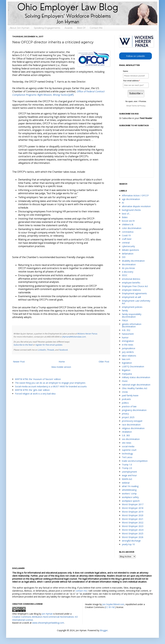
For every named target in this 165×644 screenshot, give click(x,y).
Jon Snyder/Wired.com (113, 604)
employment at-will (131, 297)
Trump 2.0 (127, 468)
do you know (128, 268)
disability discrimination (133, 261)
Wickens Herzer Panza (87, 334)
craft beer (127, 239)
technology (127, 454)
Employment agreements (134, 293)
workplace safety (130, 497)
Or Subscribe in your (136, 118)
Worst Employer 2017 (133, 504)
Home (62, 362)
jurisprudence (129, 348)
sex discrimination (131, 439)
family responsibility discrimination (132, 315)
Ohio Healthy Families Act (135, 388)
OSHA (125, 392)
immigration (128, 341)
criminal (126, 243)
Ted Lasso (127, 457)
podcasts (126, 399)
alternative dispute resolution (136, 206)
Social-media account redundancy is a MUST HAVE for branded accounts (51, 386)
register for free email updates (49, 345)
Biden (125, 217)
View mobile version (61, 367)
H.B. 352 (126, 330)
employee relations (131, 290)
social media (128, 446)
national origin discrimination (136, 385)
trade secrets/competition (135, 461)
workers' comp (129, 494)
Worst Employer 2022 (133, 523)
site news (127, 443)
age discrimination (131, 199)
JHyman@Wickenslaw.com (74, 337)
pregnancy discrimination (134, 410)
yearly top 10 (128, 544)
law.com (126, 359)
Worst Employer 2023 (133, 526)
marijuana (127, 374)
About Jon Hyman (20, 28)
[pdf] (58, 93)
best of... (126, 214)
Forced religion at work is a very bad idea (35, 394)
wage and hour (129, 475)
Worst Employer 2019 (133, 512)
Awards (69, 28)
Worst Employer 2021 (133, 519)
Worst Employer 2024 (133, 530)
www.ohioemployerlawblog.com (48, 623)
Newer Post (19, 362)
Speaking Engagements (47, 28)
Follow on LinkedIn (136, 56)
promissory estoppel (132, 421)
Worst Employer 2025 (133, 533)
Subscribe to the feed (23, 345)
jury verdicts (128, 352)
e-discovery (128, 272)
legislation (127, 363)
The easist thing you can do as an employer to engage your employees (50, 383)
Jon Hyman (47, 614)
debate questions (130, 250)
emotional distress (131, 279)
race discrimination (131, 425)
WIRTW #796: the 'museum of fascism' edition (38, 379)
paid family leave (130, 395)
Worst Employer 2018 (133, 508)
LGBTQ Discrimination (133, 366)
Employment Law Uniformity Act (136, 302)
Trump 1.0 (127, 465)
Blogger (104, 630)
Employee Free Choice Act (135, 286)
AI (123, 203)
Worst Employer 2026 (133, 537)
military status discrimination (136, 377)
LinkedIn (42, 350)
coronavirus (128, 232)
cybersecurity (128, 246)
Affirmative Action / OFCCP (135, 195)
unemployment (129, 472)
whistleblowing (129, 490)
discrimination (129, 264)
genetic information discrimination (132, 325)
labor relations (129, 356)
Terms (134, 106)
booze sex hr (128, 221)
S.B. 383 (126, 435)
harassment (128, 334)
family (125, 310)
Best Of (81, 28)
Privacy (142, 106)
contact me (81, 591)
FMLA (125, 320)
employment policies (132, 307)
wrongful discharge (131, 541)
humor (125, 337)
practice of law (129, 406)
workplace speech (131, 501)
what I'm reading (130, 486)
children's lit (128, 224)
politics (125, 403)
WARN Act (127, 479)
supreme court (129, 450)
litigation (126, 370)
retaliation (127, 432)
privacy (125, 414)
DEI (124, 257)
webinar (126, 483)
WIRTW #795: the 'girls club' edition (32, 390)
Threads (50, 350)
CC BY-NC (110, 607)
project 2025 (128, 417)
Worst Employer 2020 (133, 515)
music (125, 381)
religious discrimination (133, 428)
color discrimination (132, 228)
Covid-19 (126, 235)
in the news (128, 345)
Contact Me (96, 28)
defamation (128, 254)
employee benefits (131, 283)
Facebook (63, 350)
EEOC (125, 275)
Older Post (104, 362)
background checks (131, 210)
